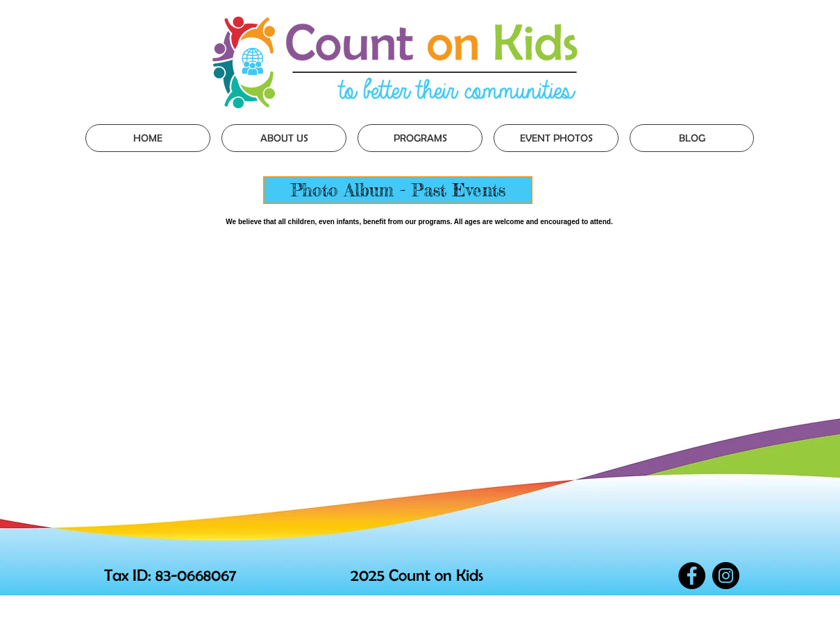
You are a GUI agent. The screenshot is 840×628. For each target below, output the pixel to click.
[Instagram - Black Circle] (726, 576)
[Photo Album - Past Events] (398, 190)
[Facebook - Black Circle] (692, 576)
